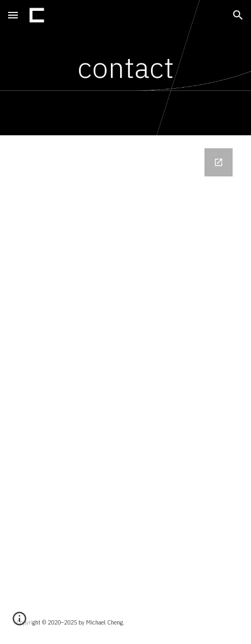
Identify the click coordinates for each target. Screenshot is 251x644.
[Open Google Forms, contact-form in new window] (219, 162)
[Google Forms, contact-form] (125, 368)
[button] (13, 15)
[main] (125, 68)
